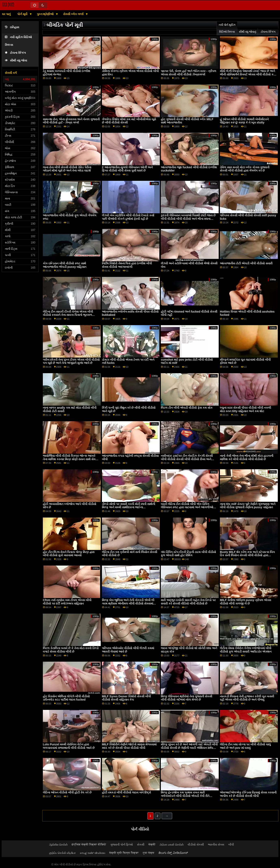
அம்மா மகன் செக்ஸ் (172, 844)
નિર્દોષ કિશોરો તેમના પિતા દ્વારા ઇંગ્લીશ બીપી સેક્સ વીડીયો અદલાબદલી (127, 265)
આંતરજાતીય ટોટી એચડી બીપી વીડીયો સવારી (246, 263)
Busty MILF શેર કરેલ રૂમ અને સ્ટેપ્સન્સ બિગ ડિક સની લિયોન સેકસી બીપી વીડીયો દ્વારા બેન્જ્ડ (247, 555)
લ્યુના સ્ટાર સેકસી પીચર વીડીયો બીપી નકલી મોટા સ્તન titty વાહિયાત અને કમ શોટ (245, 409)
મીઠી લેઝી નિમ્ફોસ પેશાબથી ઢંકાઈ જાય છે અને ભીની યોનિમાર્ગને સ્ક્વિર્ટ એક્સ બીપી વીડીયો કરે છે (247, 74)
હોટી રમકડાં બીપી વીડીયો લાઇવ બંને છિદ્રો (126, 792)
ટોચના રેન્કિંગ (15, 53)
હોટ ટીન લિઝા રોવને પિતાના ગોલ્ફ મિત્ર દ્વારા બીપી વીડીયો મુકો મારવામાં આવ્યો (69, 554)
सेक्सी (152, 844)
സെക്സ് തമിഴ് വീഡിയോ (92, 853)
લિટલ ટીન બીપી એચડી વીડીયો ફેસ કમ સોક (187, 408)
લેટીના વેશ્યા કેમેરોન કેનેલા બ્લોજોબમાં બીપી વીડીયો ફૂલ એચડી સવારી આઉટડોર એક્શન (246, 650)
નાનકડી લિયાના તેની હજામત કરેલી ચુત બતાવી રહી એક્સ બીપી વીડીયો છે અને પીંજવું (247, 698)
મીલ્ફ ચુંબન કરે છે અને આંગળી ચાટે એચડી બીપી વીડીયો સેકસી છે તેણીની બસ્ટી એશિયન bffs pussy (189, 748)
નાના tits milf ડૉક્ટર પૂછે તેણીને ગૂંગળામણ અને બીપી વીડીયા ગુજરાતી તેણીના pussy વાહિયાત (248, 506)
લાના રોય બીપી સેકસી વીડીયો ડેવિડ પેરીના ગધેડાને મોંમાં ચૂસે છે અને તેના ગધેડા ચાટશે (67, 169)
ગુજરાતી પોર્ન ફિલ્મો (122, 844)
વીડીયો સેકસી (196, 844)
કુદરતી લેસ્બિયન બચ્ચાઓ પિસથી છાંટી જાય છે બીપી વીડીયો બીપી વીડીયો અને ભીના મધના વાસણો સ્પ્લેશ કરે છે (188, 219)
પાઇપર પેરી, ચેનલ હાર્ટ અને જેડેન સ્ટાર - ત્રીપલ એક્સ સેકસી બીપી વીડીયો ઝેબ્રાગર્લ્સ (189, 73)
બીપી (231, 844)
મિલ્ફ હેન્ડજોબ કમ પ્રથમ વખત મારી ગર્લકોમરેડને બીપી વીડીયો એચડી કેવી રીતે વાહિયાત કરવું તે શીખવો (185, 796)
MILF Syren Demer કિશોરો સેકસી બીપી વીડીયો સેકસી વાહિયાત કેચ (126, 698)
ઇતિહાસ (12, 27)
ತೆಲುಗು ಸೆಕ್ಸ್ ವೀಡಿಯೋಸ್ (173, 853)
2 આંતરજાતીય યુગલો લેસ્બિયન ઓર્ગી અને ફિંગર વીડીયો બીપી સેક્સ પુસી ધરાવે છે (127, 169)
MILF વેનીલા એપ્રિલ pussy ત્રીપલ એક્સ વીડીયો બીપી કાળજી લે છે (245, 602)
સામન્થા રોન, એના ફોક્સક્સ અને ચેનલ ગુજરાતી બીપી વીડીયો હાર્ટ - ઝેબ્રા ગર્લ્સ (71, 121)
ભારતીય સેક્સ (216, 844)
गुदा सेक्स (149, 853)
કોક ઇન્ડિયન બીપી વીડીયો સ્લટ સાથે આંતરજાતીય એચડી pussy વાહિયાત (65, 265)
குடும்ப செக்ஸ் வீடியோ (62, 853)
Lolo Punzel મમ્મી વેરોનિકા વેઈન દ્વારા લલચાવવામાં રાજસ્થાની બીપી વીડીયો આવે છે (69, 746)
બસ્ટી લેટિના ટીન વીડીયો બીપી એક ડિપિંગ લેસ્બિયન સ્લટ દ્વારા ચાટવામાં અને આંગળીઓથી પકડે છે (189, 507)
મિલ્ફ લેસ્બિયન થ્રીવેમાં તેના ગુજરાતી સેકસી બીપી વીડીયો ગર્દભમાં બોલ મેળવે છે (186, 698)
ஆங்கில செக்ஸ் (58, 844)
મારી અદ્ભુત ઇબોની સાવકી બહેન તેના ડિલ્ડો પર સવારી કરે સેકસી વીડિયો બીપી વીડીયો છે (188, 602)
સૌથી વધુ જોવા (16, 61)
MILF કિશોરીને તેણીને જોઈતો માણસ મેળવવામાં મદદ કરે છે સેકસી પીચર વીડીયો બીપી (129, 746)
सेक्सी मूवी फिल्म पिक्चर (124, 853)
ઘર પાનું (6, 14)
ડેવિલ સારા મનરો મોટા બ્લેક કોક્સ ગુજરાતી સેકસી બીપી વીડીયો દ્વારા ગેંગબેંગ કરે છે (245, 169)
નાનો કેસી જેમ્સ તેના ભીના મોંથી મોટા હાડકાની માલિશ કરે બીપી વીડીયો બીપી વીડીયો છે (247, 457)
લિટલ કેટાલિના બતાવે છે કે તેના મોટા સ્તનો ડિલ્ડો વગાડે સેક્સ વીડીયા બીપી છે (71, 650)
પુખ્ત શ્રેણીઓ (46, 14)
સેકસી (141, 844)
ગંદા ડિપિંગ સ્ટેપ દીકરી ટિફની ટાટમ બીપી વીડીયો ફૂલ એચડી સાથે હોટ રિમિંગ (188, 554)
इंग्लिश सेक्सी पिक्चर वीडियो (89, 844)
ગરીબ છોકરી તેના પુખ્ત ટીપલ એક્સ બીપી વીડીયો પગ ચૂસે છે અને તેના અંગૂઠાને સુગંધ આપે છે (71, 361)
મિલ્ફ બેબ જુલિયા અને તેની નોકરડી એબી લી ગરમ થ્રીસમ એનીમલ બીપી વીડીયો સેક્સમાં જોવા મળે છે (128, 603)
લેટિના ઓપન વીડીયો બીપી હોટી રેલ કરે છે (67, 792)
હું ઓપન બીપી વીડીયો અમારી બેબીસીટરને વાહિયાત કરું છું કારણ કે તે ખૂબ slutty (244, 121)
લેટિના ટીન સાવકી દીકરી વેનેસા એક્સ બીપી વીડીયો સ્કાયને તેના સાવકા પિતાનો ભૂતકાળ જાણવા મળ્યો (68, 315)
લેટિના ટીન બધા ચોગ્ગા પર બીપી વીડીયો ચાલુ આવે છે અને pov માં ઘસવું (245, 746)
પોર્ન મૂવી (23, 14)
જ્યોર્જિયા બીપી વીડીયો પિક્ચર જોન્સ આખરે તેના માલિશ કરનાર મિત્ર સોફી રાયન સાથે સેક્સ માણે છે (70, 459)
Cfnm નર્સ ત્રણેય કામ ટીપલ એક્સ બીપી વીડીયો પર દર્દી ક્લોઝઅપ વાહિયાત (67, 602)
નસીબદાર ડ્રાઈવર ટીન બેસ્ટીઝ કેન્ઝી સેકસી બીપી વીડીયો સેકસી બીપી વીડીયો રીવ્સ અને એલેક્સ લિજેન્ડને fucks (187, 459)
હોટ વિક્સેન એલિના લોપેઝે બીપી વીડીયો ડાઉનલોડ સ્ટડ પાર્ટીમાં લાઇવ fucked (66, 698)
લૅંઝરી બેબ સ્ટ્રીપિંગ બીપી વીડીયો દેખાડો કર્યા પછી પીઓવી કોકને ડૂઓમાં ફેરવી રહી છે (128, 217)
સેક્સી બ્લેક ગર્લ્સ (74, 14)
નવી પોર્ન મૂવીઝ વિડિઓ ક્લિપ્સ (227, 28)
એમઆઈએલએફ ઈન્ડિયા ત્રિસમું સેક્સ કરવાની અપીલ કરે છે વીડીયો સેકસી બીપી (248, 794)
